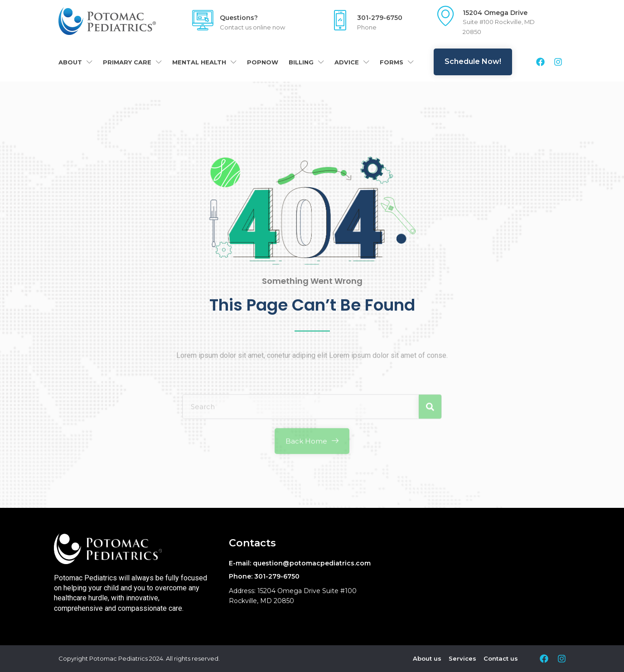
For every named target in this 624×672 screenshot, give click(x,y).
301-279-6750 (380, 18)
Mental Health (204, 62)
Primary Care (132, 62)
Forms (397, 62)
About (75, 62)
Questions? (239, 18)
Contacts (252, 543)
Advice (352, 62)
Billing (306, 62)
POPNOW (263, 62)
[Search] (430, 430)
